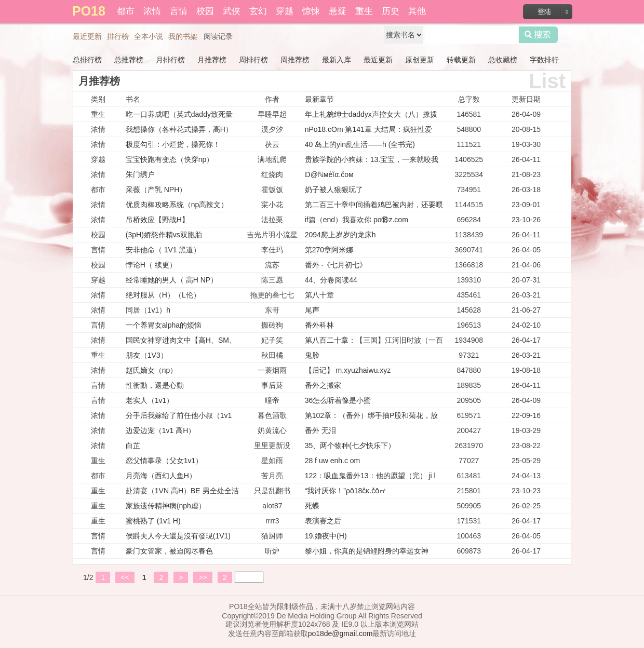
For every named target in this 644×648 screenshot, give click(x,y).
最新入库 (337, 60)
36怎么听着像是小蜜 (338, 400)
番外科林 (319, 325)
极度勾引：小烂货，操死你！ (173, 144)
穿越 (285, 11)
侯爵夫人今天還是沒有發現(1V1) (178, 536)
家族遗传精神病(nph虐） (166, 506)
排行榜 (118, 36)
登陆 (544, 12)
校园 (205, 11)
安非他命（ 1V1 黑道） (163, 250)
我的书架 (183, 36)
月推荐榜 (212, 60)
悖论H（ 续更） (151, 265)
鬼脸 (312, 355)
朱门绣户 (140, 174)
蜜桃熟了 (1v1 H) (153, 521)
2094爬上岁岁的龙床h (340, 235)
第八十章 (319, 295)
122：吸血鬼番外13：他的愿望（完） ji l (370, 476)
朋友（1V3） (147, 355)
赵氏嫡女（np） (152, 370)
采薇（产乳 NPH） (156, 190)
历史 (391, 11)
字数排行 (544, 60)
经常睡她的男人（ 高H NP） (172, 280)
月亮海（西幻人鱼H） (161, 476)
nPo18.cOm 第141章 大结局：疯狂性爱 (368, 129)
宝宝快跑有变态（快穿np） (170, 159)
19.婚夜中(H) (326, 536)
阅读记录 (218, 36)
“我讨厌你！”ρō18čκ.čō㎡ (346, 491)
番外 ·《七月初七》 (336, 265)
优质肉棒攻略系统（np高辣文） (177, 205)
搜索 (538, 35)
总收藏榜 (503, 60)
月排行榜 (170, 60)
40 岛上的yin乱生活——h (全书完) (360, 144)
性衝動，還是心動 (155, 385)
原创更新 (420, 60)
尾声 (312, 310)
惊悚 (311, 11)
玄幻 (258, 11)
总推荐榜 (129, 60)
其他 (417, 11)
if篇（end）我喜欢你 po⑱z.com (357, 220)
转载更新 (461, 60)
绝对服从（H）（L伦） (163, 295)
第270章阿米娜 (329, 250)
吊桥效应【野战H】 (157, 220)
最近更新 (87, 36)
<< (125, 577)
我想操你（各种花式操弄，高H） (179, 129)
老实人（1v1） (150, 400)
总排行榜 (87, 60)
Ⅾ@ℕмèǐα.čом (329, 174)
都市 (126, 11)
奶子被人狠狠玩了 (334, 190)
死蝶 (312, 506)
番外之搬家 (323, 385)
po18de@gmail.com (340, 633)
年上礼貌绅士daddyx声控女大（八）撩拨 (371, 114)
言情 (179, 11)
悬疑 (338, 11)
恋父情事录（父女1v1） (164, 461)
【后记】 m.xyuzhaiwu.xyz (348, 370)
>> (203, 577)
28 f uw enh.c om (333, 461)
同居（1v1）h (148, 310)
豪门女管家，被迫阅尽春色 (169, 551)
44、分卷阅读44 (331, 280)
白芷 (133, 446)
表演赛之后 (323, 521)
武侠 (232, 11)
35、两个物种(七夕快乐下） (350, 446)
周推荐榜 (295, 60)
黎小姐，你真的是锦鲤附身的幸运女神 (367, 551)
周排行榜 (253, 60)
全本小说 (149, 36)
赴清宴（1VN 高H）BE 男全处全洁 (182, 491)
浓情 (152, 11)
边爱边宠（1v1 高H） (161, 430)
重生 (364, 11)
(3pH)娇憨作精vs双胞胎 (164, 235)
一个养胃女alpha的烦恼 (164, 325)
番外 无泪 (320, 430)
